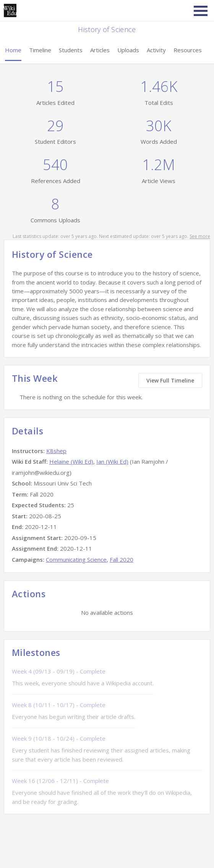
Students (71, 50)
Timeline (40, 50)
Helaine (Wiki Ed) (71, 461)
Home (13, 50)
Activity (156, 50)
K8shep (56, 451)
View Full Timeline (170, 380)
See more (200, 236)
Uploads (128, 50)
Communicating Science (76, 559)
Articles (100, 50)
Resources (188, 50)
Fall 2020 (122, 559)
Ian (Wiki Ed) (112, 461)
